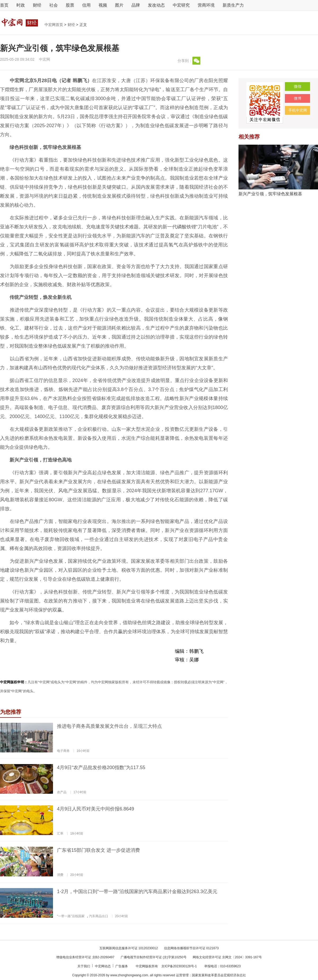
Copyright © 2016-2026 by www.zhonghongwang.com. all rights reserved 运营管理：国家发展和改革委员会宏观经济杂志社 (159, 975)
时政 (21, 5)
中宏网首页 (54, 25)
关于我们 (84, 966)
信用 (86, 5)
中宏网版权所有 (147, 966)
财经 (37, 5)
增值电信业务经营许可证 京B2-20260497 (85, 957)
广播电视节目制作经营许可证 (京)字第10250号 (154, 957)
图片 (119, 5)
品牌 (136, 5)
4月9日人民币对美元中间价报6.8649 (96, 809)
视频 (103, 5)
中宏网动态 (103, 966)
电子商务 (63, 751)
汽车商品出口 (99, 916)
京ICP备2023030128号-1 (179, 966)
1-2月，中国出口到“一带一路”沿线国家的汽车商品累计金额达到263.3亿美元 (137, 892)
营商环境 (206, 5)
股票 (70, 5)
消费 (60, 875)
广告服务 (122, 966)
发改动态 (156, 5)
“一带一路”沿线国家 (71, 916)
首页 (4, 5)
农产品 (62, 792)
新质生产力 (233, 5)
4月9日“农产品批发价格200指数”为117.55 (101, 768)
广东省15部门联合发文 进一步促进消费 (98, 850)
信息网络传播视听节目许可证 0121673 (191, 948)
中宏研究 (181, 5)
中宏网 (45, 59)
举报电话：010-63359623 (222, 966)
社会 (54, 5)
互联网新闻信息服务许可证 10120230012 (129, 948)
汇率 (60, 833)
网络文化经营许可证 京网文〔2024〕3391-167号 (227, 957)
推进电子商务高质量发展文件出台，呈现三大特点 (109, 726)
